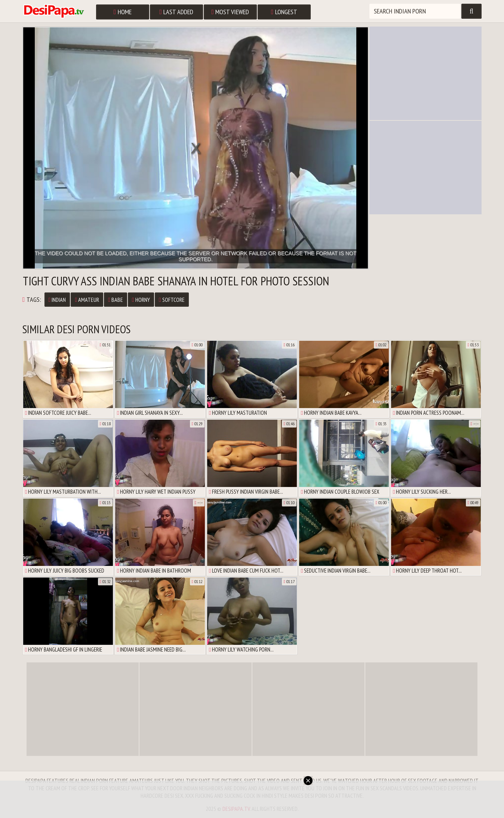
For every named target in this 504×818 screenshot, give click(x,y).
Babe (116, 300)
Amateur (87, 300)
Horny (141, 300)
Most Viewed (231, 12)
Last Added (177, 12)
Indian (57, 300)
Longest (284, 12)
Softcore (172, 300)
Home (123, 12)
